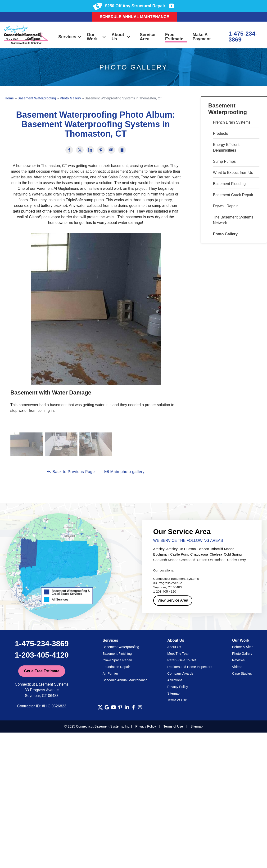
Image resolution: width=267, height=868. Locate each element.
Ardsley (159, 549)
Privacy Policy (178, 687)
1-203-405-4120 (42, 655)
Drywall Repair (225, 206)
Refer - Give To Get (181, 660)
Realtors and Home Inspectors (190, 667)
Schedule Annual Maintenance (134, 17)
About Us (121, 37)
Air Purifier (110, 673)
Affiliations (175, 680)
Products (220, 133)
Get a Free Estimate (42, 671)
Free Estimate (174, 37)
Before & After (242, 647)
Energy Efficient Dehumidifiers (226, 147)
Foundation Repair (116, 667)
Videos (237, 667)
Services (70, 37)
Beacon (203, 549)
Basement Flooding (229, 184)
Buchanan (161, 554)
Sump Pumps (224, 161)
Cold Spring (233, 554)
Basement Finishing (117, 654)
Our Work (97, 37)
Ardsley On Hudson (181, 549)
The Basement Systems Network (233, 220)
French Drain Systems (232, 122)
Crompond (187, 560)
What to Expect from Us (233, 173)
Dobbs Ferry (236, 560)
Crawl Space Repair (117, 660)
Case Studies (242, 673)
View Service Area (173, 600)
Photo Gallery (225, 234)
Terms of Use (177, 700)
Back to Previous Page (71, 471)
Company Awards (180, 673)
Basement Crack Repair (233, 195)
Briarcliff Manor (222, 549)
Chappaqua (199, 554)
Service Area (147, 37)
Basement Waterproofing (228, 109)
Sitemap (173, 693)
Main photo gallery (124, 471)
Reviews (238, 660)
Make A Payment (202, 37)
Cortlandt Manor (165, 560)
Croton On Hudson (211, 560)
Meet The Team (179, 654)
